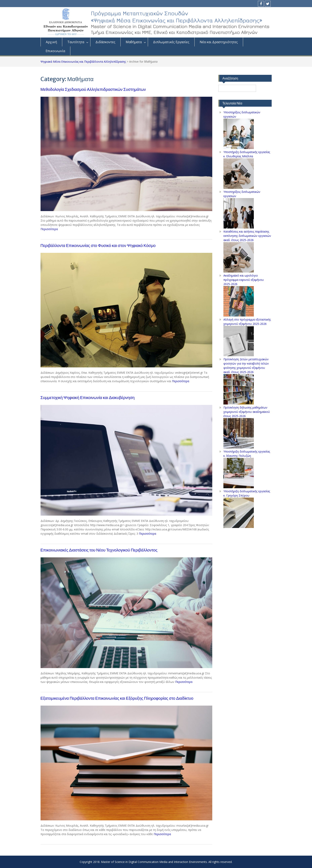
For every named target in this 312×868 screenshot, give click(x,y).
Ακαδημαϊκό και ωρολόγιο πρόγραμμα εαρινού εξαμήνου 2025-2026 (244, 280)
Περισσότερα (49, 229)
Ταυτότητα (76, 42)
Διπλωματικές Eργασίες (171, 42)
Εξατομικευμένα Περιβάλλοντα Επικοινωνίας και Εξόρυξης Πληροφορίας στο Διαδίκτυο (117, 698)
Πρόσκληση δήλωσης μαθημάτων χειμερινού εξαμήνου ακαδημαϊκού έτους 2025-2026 (247, 412)
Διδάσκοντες (105, 42)
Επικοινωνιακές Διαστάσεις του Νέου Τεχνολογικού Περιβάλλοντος (99, 550)
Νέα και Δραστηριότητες (219, 42)
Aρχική (51, 42)
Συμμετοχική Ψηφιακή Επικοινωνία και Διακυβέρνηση (88, 398)
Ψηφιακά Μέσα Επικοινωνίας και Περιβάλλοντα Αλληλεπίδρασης (83, 62)
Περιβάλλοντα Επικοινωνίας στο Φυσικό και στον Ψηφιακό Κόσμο (98, 245)
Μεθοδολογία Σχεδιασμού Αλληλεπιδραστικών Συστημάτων (93, 89)
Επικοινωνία (55, 51)
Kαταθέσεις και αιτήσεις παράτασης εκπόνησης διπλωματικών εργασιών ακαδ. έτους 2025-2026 (247, 236)
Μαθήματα (134, 42)
